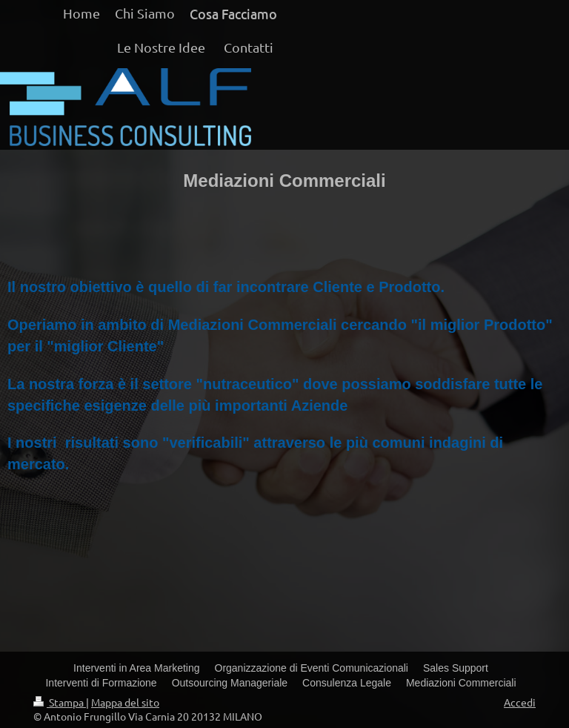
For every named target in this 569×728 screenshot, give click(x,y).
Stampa (60, 702)
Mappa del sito (125, 702)
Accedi (520, 702)
